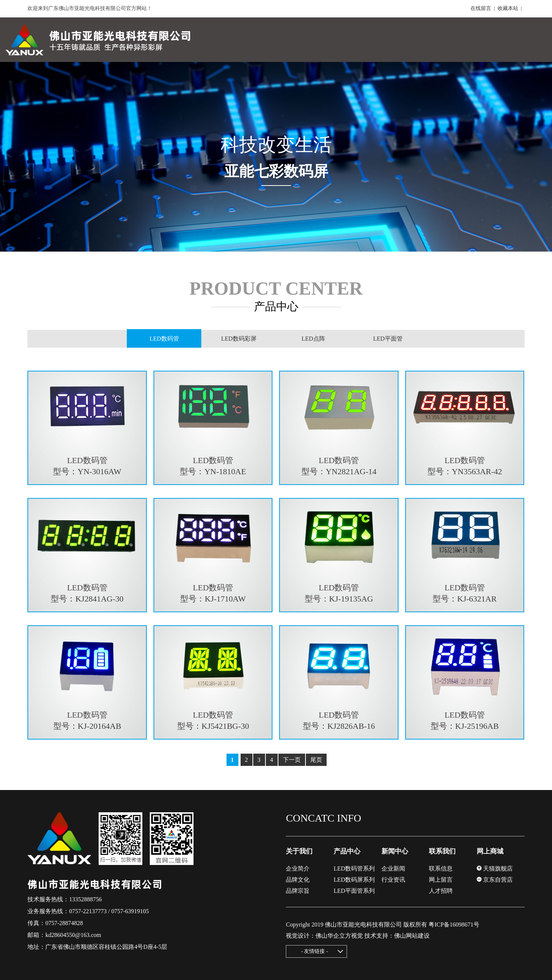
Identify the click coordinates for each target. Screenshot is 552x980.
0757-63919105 (130, 911)
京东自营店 (495, 880)
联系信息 (441, 868)
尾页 (316, 760)
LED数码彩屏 (239, 339)
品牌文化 (298, 880)
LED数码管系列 (354, 868)
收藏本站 (508, 8)
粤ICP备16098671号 (454, 925)
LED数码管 (164, 339)
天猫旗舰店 (495, 868)
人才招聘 (441, 891)
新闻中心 (395, 851)
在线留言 (481, 8)
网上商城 (490, 851)
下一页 (292, 760)
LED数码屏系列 (354, 880)
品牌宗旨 (298, 891)
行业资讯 (393, 880)
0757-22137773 (88, 911)
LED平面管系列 (354, 891)
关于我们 (299, 851)
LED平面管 (388, 339)
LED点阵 (313, 339)
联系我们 (442, 851)
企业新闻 (393, 868)
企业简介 (298, 868)
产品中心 (347, 851)
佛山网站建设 (412, 936)
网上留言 (441, 880)
